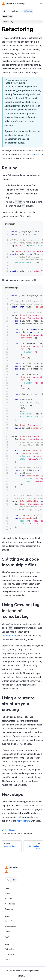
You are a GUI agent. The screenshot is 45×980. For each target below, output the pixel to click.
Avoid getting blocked (15, 135)
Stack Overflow (12, 926)
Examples (8, 899)
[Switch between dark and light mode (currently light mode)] (11, 880)
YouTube (9, 937)
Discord (9, 921)
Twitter (9, 932)
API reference (10, 904)
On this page (9, 22)
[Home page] (4, 11)
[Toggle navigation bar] (41, 4)
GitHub (9, 959)
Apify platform (11, 949)
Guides (7, 893)
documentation (9, 636)
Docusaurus (10, 954)
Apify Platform (23, 821)
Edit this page (9, 830)
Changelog (9, 909)
